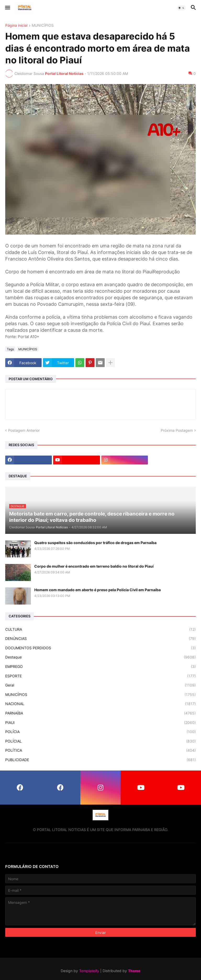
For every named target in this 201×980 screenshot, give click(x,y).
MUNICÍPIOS (43, 26)
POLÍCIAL (100, 741)
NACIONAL (100, 704)
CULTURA (100, 629)
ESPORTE (100, 676)
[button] (7, 8)
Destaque (100, 657)
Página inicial (16, 26)
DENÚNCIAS (100, 639)
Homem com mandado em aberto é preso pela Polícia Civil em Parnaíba (97, 590)
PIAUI (100, 723)
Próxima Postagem (177, 430)
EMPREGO (100, 667)
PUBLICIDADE (100, 760)
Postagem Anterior (24, 430)
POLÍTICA (100, 750)
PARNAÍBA (100, 713)
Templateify (89, 971)
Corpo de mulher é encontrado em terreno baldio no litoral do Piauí (94, 566)
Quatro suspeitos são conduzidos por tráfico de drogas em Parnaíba (95, 543)
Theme (134, 971)
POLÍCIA (100, 732)
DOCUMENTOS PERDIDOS (100, 648)
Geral (100, 685)
